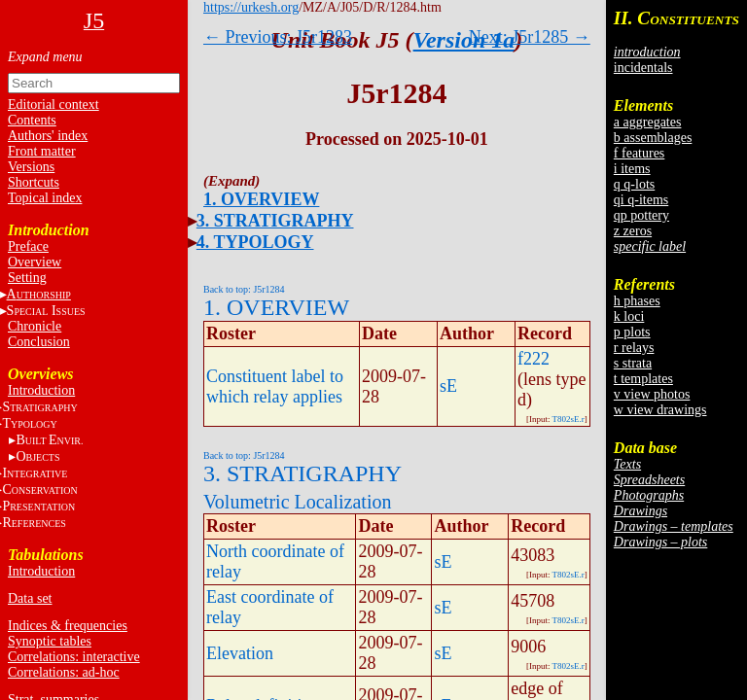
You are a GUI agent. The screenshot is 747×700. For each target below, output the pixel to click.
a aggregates (648, 122)
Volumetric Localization (297, 502)
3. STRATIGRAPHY (275, 221)
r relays (634, 348)
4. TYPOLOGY (255, 242)
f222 (534, 359)
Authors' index (48, 136)
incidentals (643, 68)
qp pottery (641, 215)
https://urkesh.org (251, 7)
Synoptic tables (50, 641)
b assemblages (653, 138)
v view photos (652, 394)
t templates (643, 379)
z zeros (633, 231)
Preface (28, 246)
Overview (35, 262)
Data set (30, 598)
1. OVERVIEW (261, 199)
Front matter (42, 151)
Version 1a (464, 40)
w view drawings (660, 410)
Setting (27, 278)
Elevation (240, 653)
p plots (632, 332)
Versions (31, 167)
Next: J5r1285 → (530, 37)
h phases (637, 301)
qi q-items (641, 200)
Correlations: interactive (74, 657)
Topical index (45, 198)
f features (639, 153)
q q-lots (634, 184)
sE (448, 386)
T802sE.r (569, 419)
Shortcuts (34, 182)
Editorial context (53, 105)
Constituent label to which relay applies (275, 386)
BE (49, 440)
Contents (32, 120)
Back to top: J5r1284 (244, 289)
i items (632, 169)
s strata (633, 363)
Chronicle (35, 326)
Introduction (41, 390)
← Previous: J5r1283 (278, 37)
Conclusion (39, 342)
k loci (629, 316)
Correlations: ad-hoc (64, 672)
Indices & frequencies (68, 626)
